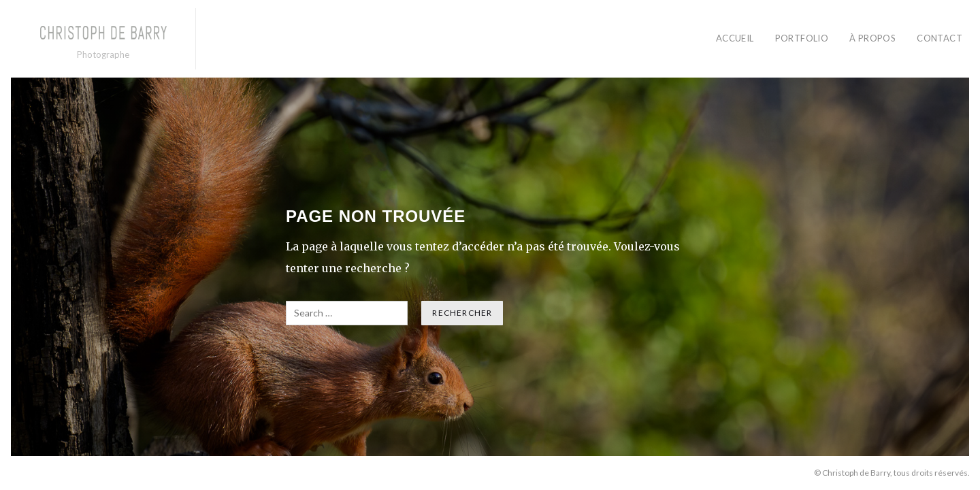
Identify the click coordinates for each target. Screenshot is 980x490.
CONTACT (940, 38)
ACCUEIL (735, 38)
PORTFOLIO (802, 38)
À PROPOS (872, 38)
